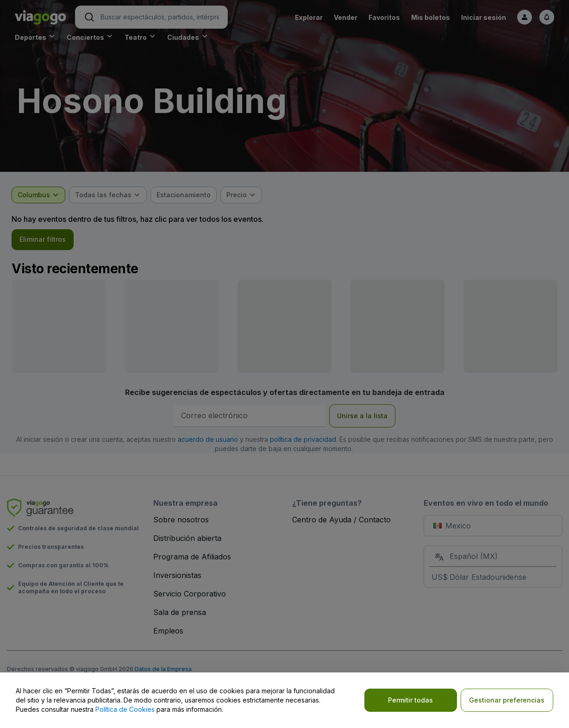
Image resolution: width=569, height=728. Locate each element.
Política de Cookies (125, 709)
